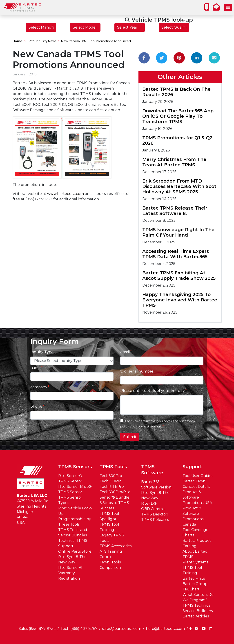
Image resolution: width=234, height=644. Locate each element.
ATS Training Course (111, 554)
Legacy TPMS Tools (112, 538)
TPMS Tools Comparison (110, 565)
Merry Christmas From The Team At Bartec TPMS (174, 162)
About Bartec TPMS (195, 554)
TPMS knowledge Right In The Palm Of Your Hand (178, 232)
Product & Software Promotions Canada (193, 516)
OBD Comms (153, 509)
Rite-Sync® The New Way (72, 559)
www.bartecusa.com (66, 194)
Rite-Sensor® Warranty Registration (70, 573)
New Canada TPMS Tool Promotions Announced (96, 41)
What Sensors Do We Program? (198, 597)
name (36, 368)
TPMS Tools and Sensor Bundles (73, 532)
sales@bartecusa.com (122, 629)
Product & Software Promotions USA (197, 497)
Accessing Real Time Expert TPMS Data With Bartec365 (176, 254)
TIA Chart (191, 589)
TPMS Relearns (155, 520)
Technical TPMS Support (73, 543)
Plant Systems (195, 562)
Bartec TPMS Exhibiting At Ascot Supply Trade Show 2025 (179, 276)
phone (36, 406)
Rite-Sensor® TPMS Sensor (70, 478)
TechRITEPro (112, 487)
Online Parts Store (75, 551)
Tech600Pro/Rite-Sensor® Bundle (116, 495)
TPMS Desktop (155, 514)
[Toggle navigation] (228, 7)
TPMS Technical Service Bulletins (198, 608)
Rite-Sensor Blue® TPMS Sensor (75, 489)
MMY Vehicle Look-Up (75, 511)
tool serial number (137, 371)
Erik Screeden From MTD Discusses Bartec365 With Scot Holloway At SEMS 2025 (179, 186)
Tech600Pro (111, 476)
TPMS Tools (113, 467)
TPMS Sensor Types (70, 500)
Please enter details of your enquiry (153, 391)
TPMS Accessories (116, 546)
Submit (130, 437)
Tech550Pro (111, 481)
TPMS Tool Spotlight (109, 516)
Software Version (156, 487)
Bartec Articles (196, 616)
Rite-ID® (149, 503)
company (39, 387)
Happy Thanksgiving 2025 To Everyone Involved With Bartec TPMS (180, 300)
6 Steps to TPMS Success (114, 505)
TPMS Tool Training (109, 527)
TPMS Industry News (42, 41)
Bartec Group (195, 584)
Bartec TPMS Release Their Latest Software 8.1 (175, 211)
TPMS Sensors (75, 467)
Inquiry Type (42, 352)
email (125, 352)
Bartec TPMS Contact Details (196, 484)
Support (192, 467)
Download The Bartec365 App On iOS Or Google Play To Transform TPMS (178, 116)
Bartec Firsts (194, 578)
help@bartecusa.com (165, 629)
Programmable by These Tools (75, 522)
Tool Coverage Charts (195, 532)
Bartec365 (150, 482)
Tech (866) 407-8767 (79, 629)
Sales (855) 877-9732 (37, 629)
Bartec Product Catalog (197, 543)
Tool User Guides (198, 476)
